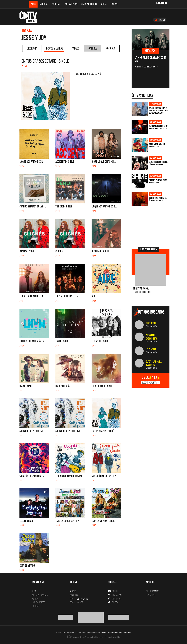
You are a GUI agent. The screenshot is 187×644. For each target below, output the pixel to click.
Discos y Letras (54, 49)
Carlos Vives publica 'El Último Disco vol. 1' (158, 199)
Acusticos (75, 595)
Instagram (115, 595)
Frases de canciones (79, 599)
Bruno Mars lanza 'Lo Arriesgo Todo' (157, 145)
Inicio (33, 4)
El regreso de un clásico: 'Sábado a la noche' (158, 163)
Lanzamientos (71, 4)
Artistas (44, 4)
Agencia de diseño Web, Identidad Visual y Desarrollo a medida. (94, 637)
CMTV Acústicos (89, 4)
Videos (76, 48)
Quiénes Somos (153, 591)
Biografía (32, 48)
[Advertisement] (151, 226)
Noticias (56, 4)
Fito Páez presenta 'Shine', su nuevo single (158, 181)
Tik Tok (113, 602)
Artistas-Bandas (40, 595)
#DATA (104, 4)
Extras (114, 4)
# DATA (73, 591)
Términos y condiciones (109, 633)
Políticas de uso (125, 633)
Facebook (114, 599)
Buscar (160, 20)
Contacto (150, 595)
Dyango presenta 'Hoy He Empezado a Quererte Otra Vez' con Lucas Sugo (159, 110)
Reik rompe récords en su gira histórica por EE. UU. (158, 127)
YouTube (114, 591)
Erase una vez (77, 602)
